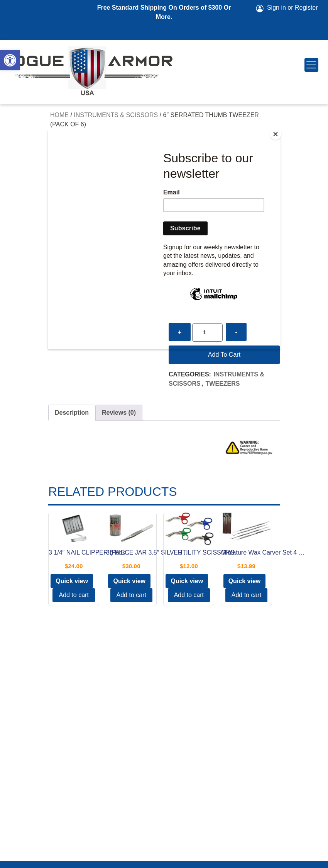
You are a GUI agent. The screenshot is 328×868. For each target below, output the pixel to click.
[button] (10, 60)
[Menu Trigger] (311, 65)
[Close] (279, 132)
